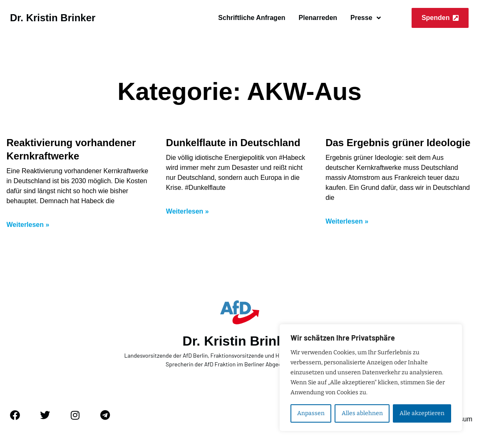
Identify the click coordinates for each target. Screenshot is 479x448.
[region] (371, 378)
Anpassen (311, 413)
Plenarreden (318, 18)
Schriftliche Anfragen (252, 18)
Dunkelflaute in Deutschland (233, 143)
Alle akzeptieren (422, 413)
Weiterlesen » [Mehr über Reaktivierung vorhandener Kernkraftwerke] (28, 225)
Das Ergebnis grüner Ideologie (398, 143)
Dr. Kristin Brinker (53, 18)
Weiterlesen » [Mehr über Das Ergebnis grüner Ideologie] (347, 221)
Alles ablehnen (362, 413)
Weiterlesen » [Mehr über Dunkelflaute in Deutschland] (187, 211)
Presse (366, 18)
